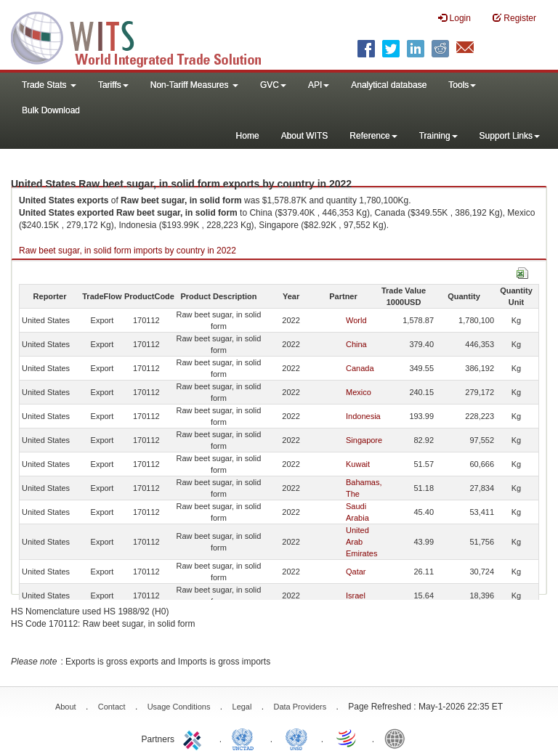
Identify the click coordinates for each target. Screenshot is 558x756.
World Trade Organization (347, 738)
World (356, 320)
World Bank (398, 738)
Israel (356, 596)
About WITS (305, 136)
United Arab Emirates (361, 542)
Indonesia (363, 416)
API (319, 85)
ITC (195, 738)
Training (438, 136)
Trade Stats (49, 85)
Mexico (359, 392)
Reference (373, 136)
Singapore (364, 440)
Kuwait (358, 464)
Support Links (510, 136)
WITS (145, 36)
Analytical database (389, 85)
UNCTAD (246, 738)
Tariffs (113, 85)
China (356, 344)
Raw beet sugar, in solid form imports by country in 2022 (128, 251)
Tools (462, 85)
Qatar (356, 572)
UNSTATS (296, 738)
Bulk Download (51, 110)
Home (248, 136)
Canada (360, 368)
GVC (273, 85)
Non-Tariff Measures (194, 85)
